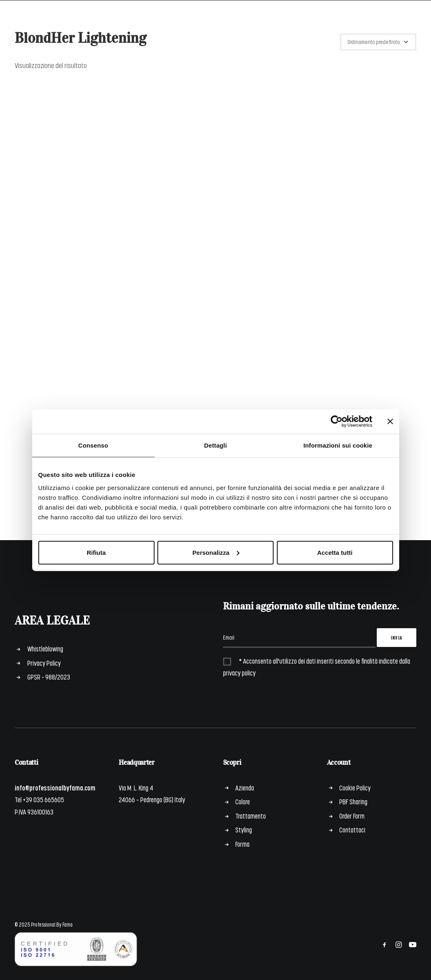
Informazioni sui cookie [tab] (338, 445)
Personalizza (216, 552)
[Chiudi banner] (390, 422)
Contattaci (352, 830)
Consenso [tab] (93, 445)
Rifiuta (96, 552)
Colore (243, 801)
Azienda (245, 788)
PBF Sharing (353, 801)
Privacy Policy (44, 663)
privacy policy (239, 673)
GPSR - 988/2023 (49, 677)
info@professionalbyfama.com (55, 788)
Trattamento (251, 816)
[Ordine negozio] (378, 42)
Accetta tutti (335, 552)
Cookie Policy (355, 788)
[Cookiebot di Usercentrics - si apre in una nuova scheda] (337, 422)
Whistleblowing (45, 649)
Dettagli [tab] (216, 445)
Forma (242, 844)
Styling (244, 830)
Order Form (352, 816)
